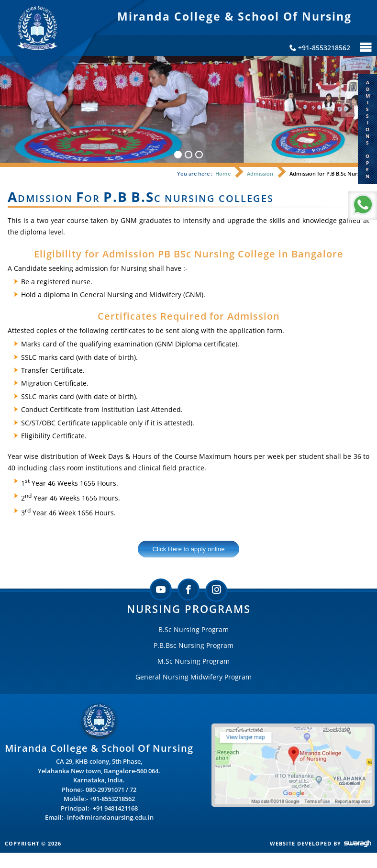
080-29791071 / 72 (111, 790)
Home (223, 173)
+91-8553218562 (112, 799)
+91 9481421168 (115, 808)
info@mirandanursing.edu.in (110, 817)
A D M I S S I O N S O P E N (368, 129)
